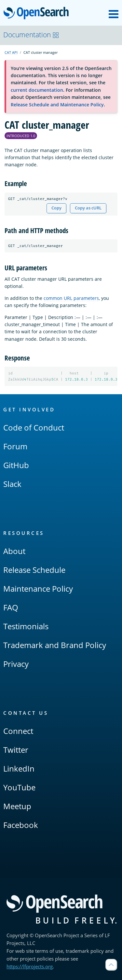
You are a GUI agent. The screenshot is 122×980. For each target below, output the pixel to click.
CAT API (11, 52)
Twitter (16, 750)
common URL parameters (71, 298)
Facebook (21, 825)
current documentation (37, 90)
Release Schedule (34, 570)
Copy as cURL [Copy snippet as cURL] (88, 208)
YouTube (19, 787)
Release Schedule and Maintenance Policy (57, 105)
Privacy (16, 664)
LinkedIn (19, 768)
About (14, 551)
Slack (12, 484)
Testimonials (26, 626)
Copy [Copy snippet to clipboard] (56, 208)
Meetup (17, 806)
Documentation (31, 35)
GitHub (16, 465)
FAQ (11, 607)
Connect (18, 731)
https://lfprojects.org (30, 966)
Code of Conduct (34, 427)
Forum (15, 446)
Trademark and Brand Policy (55, 645)
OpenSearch (38, 14)
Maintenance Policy (38, 589)
